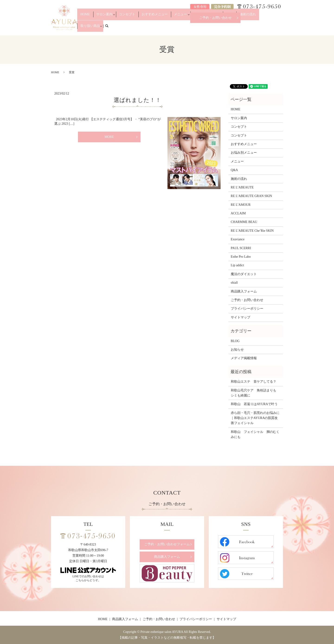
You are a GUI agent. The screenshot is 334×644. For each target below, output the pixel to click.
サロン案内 (122, 28)
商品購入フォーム (244, 291)
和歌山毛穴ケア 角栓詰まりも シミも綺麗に (255, 393)
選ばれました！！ (137, 100)
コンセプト (143, 28)
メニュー (186, 28)
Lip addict (237, 265)
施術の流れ (244, 28)
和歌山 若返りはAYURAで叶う (254, 404)
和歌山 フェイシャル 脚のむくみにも (255, 434)
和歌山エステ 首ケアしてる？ (254, 382)
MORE (109, 137)
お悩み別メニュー (209, 28)
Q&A (230, 28)
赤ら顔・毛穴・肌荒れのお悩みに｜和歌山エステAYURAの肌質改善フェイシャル (255, 418)
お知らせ (237, 350)
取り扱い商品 (263, 28)
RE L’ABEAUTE (242, 187)
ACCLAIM (238, 213)
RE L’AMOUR (241, 205)
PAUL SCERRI (241, 248)
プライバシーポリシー (247, 309)
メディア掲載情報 (244, 358)
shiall (234, 283)
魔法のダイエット (244, 274)
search (282, 28)
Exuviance (238, 239)
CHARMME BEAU (244, 222)
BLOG (235, 341)
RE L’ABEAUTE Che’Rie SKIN (252, 231)
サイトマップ (241, 317)
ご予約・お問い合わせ (215, 18)
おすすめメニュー (165, 28)
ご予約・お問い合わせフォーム (167, 544)
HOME (107, 28)
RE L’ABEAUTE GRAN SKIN (251, 196)
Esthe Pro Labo (241, 257)
